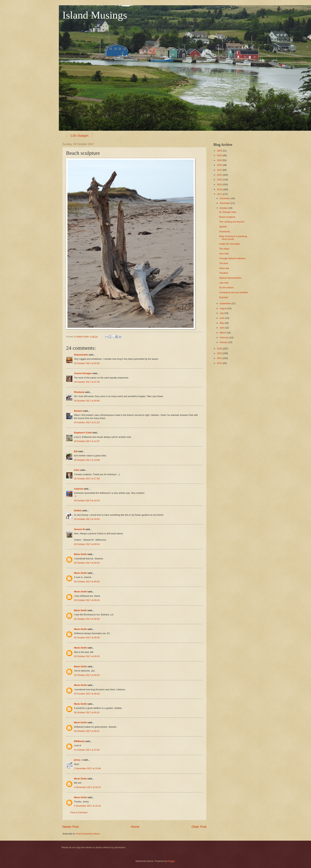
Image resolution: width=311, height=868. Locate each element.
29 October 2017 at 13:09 (87, 460)
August (223, 308)
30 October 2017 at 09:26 (87, 582)
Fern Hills (224, 254)
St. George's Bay (228, 212)
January (224, 342)
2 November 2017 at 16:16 (87, 806)
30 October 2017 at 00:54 (87, 544)
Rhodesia (79, 392)
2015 (220, 353)
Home (135, 827)
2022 (220, 170)
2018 (220, 189)
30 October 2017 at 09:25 (87, 563)
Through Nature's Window (232, 258)
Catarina (79, 489)
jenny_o (78, 760)
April (222, 328)
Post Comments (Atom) (88, 834)
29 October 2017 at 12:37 (87, 441)
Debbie (78, 511)
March (223, 333)
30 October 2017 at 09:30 (87, 694)
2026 (220, 151)
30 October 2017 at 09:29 (87, 656)
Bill (76, 451)
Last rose (224, 283)
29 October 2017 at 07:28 (87, 382)
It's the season (226, 287)
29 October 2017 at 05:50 (87, 363)
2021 (220, 175)
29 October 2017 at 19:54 (87, 519)
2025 (220, 155)
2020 (220, 180)
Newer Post (71, 827)
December (225, 198)
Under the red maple (229, 244)
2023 (220, 165)
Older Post (199, 827)
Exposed (223, 297)
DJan (77, 470)
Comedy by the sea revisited (233, 292)
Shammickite (81, 355)
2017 (220, 194)
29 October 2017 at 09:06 (87, 401)
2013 (220, 363)
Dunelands (225, 232)
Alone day (224, 268)
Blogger (171, 861)
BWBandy (79, 741)
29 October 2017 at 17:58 (87, 479)
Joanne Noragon (83, 373)
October (224, 208)
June (222, 318)
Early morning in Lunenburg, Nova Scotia (233, 238)
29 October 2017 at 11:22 (87, 422)
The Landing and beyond (232, 222)
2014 (220, 358)
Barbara (78, 411)
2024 (220, 160)
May (222, 323)
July (222, 313)
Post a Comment (79, 812)
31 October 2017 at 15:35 (87, 750)
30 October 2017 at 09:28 (87, 619)
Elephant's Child (83, 433)
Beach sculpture (227, 217)
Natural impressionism (230, 278)
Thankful (223, 273)
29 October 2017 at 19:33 (87, 500)
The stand (224, 249)
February (224, 337)
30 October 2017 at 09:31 (87, 712)
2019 (220, 184)
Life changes (80, 135)
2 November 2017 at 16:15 (87, 787)
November (225, 203)
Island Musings (95, 15)
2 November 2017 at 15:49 (87, 768)
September (226, 303)
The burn (224, 263)
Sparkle (223, 227)
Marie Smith (80, 554)
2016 (220, 349)
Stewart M (79, 529)
